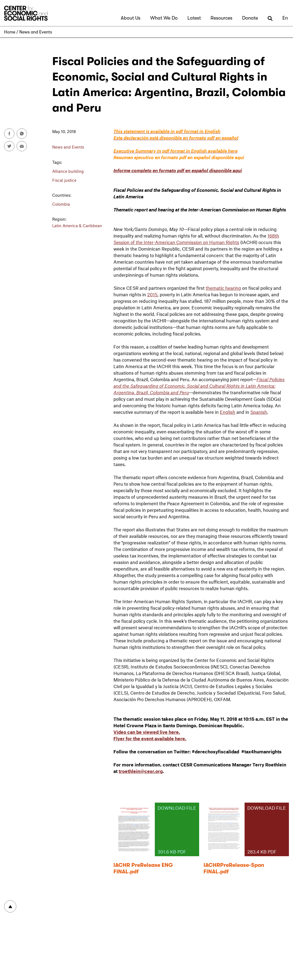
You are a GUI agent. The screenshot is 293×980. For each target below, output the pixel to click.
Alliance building (68, 171)
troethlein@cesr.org (141, 771)
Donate (250, 18)
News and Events (36, 32)
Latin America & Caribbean (77, 226)
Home (10, 32)
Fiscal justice (64, 180)
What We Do (164, 18)
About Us (131, 18)
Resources (221, 18)
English (228, 412)
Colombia (61, 204)
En (285, 18)
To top (10, 906)
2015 (152, 294)
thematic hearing (223, 288)
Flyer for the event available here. (150, 738)
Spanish (259, 412)
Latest (194, 18)
